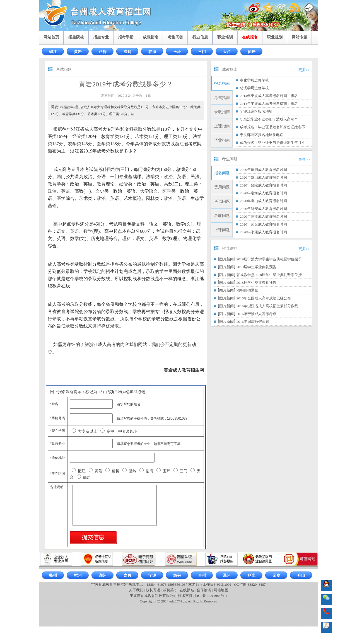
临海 (152, 52)
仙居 (252, 52)
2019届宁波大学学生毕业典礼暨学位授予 (269, 259)
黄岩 (78, 52)
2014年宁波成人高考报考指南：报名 (269, 104)
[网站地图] (221, 590)
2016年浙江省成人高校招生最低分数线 (267, 306)
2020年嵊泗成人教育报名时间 (263, 170)
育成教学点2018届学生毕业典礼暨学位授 (269, 275)
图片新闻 (226, 259)
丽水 (252, 576)
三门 (202, 52)
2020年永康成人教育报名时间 (263, 232)
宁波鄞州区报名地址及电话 (262, 135)
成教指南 (151, 37)
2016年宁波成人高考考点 (256, 314)
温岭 (127, 52)
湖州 (103, 576)
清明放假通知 (247, 290)
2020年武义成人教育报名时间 (263, 224)
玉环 (177, 52)
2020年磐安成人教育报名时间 (263, 209)
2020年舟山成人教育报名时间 (263, 201)
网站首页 (51, 37)
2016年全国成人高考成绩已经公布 (264, 298)
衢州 (53, 576)
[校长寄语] (153, 590)
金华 (276, 576)
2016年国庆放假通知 (253, 322)
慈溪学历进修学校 (254, 88)
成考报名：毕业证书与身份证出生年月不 (272, 143)
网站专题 (300, 37)
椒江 (53, 52)
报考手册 (126, 37)
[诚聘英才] (170, 590)
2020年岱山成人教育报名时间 (263, 177)
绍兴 (177, 576)
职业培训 (225, 37)
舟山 (301, 576)
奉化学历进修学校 (254, 80)
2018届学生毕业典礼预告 (256, 283)
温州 (227, 576)
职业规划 (275, 37)
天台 (227, 52)
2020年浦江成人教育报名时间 (263, 216)
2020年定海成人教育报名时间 (263, 193)
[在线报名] (187, 590)
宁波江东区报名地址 (256, 111)
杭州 (78, 576)
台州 (202, 576)
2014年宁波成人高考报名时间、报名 (269, 96)
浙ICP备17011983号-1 (210, 596)
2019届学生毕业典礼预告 (256, 267)
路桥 (103, 52)
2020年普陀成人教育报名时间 (263, 185)
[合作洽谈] (204, 590)
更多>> (304, 70)
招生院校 (76, 37)
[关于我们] (136, 590)
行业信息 (200, 37)
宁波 (152, 576)
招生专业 (101, 37)
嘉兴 (127, 576)
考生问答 (175, 37)
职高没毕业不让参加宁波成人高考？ (269, 119)
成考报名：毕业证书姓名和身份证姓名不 (272, 127)
